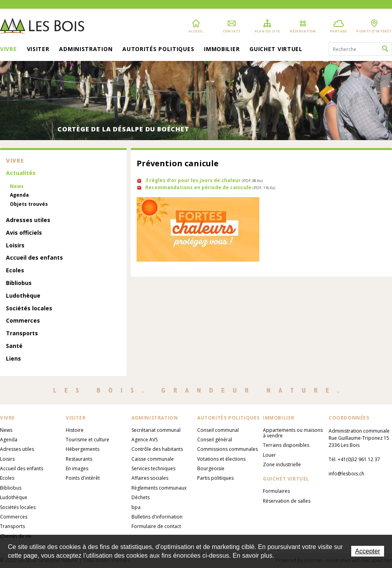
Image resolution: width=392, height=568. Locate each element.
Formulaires (276, 491)
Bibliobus (19, 283)
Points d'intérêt (83, 478)
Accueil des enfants (34, 258)
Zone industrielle (282, 464)
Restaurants (79, 459)
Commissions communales (227, 449)
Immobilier (222, 49)
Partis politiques (215, 478)
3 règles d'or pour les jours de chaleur (204, 180)
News (17, 186)
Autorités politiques (158, 49)
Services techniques (153, 468)
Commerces (23, 321)
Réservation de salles (287, 501)
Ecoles (15, 271)
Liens (13, 359)
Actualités (21, 173)
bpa (136, 507)
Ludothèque (23, 296)
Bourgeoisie (211, 468)
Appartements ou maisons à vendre (293, 433)
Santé (14, 346)
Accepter (368, 551)
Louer (269, 455)
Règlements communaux (159, 488)
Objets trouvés (29, 204)
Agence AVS (145, 440)
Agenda (19, 195)
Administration (86, 49)
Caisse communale (153, 459)
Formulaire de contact (156, 526)
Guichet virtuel (276, 49)
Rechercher (385, 49)
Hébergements (83, 449)
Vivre (9, 49)
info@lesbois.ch (346, 474)
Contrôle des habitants (157, 449)
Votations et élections (221, 459)
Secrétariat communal (156, 430)
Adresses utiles (28, 220)
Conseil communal (218, 430)
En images (77, 468)
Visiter (38, 49)
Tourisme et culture (88, 440)
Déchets (141, 497)
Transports (22, 333)
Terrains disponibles (286, 445)
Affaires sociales (150, 478)
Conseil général (215, 440)
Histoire (75, 430)
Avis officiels (24, 233)
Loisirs (15, 246)
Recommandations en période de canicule (210, 187)
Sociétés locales (29, 309)
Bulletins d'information (157, 517)
